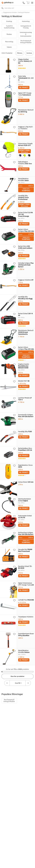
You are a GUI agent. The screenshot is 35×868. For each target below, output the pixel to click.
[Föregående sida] (7, 683)
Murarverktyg (9, 42)
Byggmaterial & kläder (10, 12)
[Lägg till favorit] (14, 60)
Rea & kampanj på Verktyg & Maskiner (26, 42)
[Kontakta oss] (24, 3)
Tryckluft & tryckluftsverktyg (9, 27)
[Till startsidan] (7, 3)
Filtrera (20, 53)
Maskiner (9, 34)
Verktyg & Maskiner (24, 12)
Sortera (29, 53)
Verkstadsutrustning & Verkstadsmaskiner (26, 34)
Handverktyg (26, 21)
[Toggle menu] (32, 3)
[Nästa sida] (28, 683)
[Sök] (2, 8)
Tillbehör (9, 47)
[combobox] (18, 683)
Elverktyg (9, 21)
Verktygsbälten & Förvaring (26, 27)
